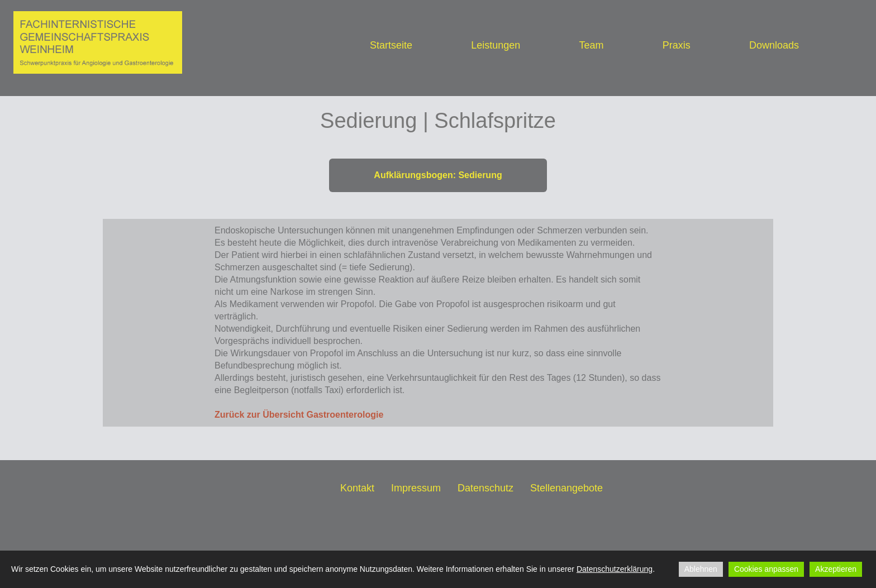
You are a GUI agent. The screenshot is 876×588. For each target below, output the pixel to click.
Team (591, 45)
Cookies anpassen (766, 569)
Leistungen (496, 45)
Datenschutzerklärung (615, 569)
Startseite (391, 45)
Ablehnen (701, 569)
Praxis (677, 45)
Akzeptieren (836, 569)
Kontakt (357, 488)
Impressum (416, 488)
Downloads (774, 45)
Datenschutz (485, 488)
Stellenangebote (566, 488)
